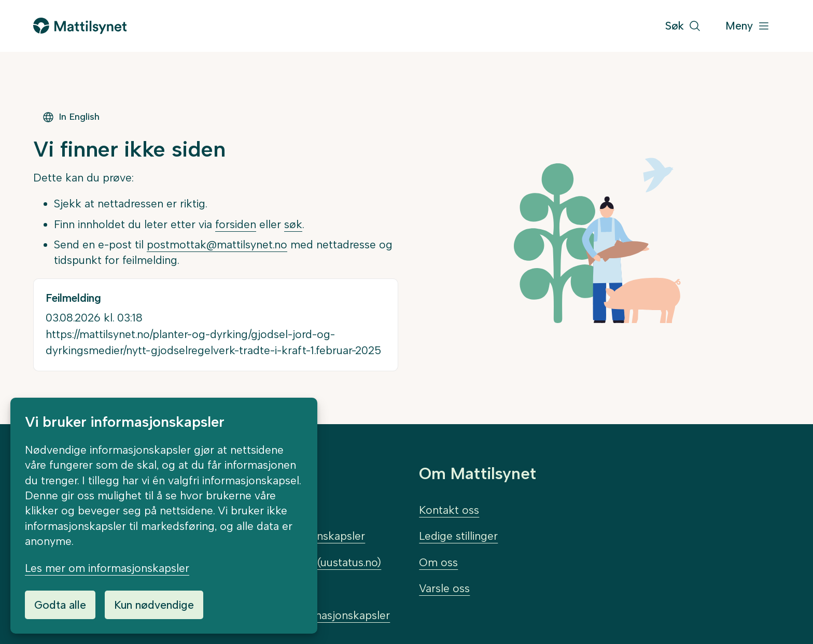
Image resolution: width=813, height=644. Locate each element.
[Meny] (748, 26)
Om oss (438, 562)
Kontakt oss (449, 510)
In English (71, 117)
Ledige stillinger (458, 536)
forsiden (236, 224)
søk (293, 224)
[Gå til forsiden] (80, 26)
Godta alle (60, 605)
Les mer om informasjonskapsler (107, 568)
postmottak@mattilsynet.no (217, 244)
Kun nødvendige (154, 605)
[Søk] (683, 26)
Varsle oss (444, 588)
